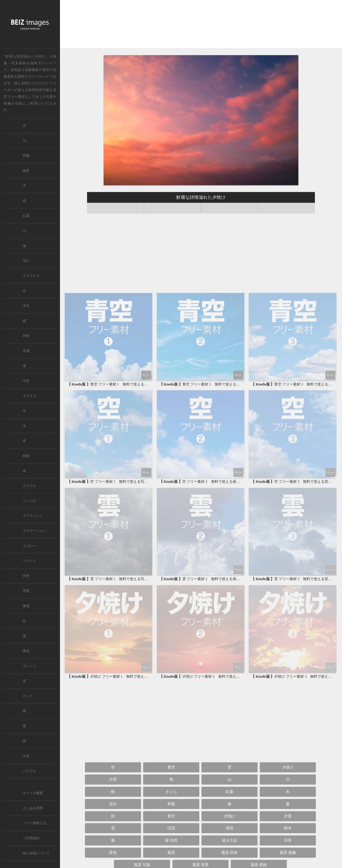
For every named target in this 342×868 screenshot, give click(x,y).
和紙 (26, 336)
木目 (26, 306)
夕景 (113, 779)
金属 (26, 351)
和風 (171, 804)
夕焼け (288, 767)
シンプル (29, 501)
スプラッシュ (33, 516)
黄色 (26, 651)
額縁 (26, 456)
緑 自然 (171, 840)
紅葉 (230, 792)
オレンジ (29, 666)
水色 (26, 756)
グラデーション (35, 531)
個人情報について (36, 853)
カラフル (29, 486)
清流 (230, 828)
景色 (113, 853)
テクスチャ (31, 276)
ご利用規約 (31, 838)
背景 (26, 576)
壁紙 (26, 591)
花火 (113, 804)
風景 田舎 (230, 853)
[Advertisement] (201, 25)
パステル (29, 771)
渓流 (171, 828)
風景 (171, 853)
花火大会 (230, 840)
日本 (288, 840)
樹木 (288, 828)
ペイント (29, 561)
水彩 (26, 381)
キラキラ (29, 396)
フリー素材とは (35, 823)
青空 (46, 70)
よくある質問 (33, 808)
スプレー (29, 546)
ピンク (28, 696)
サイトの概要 (33, 793)
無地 (26, 606)
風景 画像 (288, 853)
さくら (171, 792)
